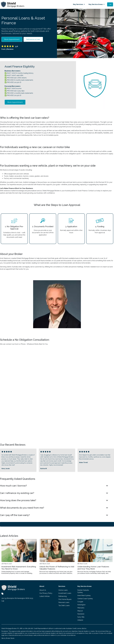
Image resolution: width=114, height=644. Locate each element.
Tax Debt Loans (64, 605)
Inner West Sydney (84, 596)
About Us (43, 590)
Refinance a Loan (33, 39)
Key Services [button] (79, 4)
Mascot (80, 611)
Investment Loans (65, 593)
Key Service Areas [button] (97, 4)
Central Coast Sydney (85, 599)
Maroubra (81, 608)
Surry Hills (81, 617)
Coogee (80, 602)
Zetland (80, 620)
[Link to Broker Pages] (2, 593)
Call (110, 4)
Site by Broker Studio (8, 638)
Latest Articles (45, 596)
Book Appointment (12, 39)
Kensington (81, 605)
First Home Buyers (65, 599)
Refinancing (63, 596)
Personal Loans (64, 602)
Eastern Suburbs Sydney (83, 591)
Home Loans (63, 590)
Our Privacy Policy (46, 593)
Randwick (81, 614)
